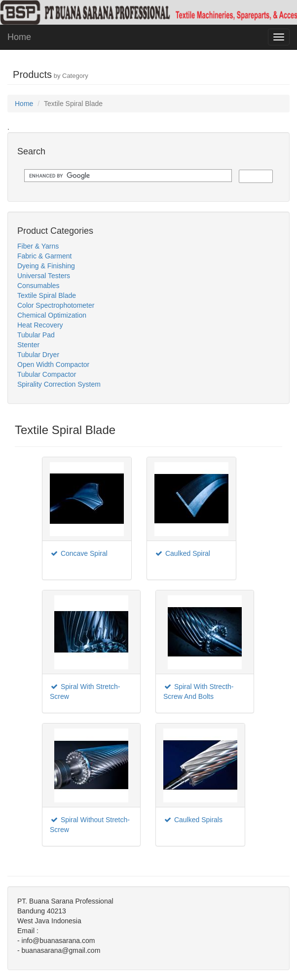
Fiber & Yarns (38, 246)
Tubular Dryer (38, 355)
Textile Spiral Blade (47, 295)
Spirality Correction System (59, 384)
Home (19, 37)
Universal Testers (44, 276)
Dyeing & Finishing (46, 266)
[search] (127, 176)
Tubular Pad (36, 335)
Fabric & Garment (44, 256)
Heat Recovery (40, 325)
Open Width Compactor (53, 364)
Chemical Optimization (52, 315)
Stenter (28, 345)
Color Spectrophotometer (56, 305)
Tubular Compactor (47, 374)
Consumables (38, 286)
